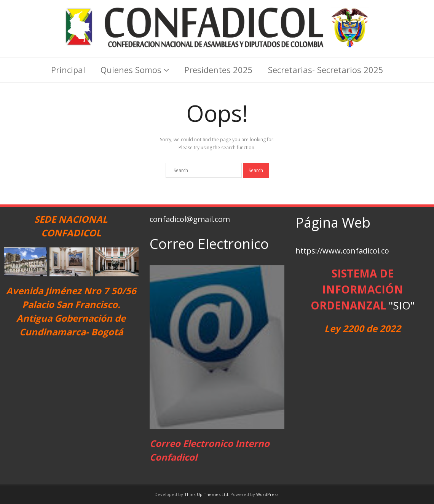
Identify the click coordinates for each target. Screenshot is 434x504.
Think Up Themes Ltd (206, 494)
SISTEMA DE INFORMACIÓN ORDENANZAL (357, 289)
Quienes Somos (131, 70)
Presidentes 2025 (219, 70)
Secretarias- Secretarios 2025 (326, 70)
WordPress (267, 494)
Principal (68, 70)
